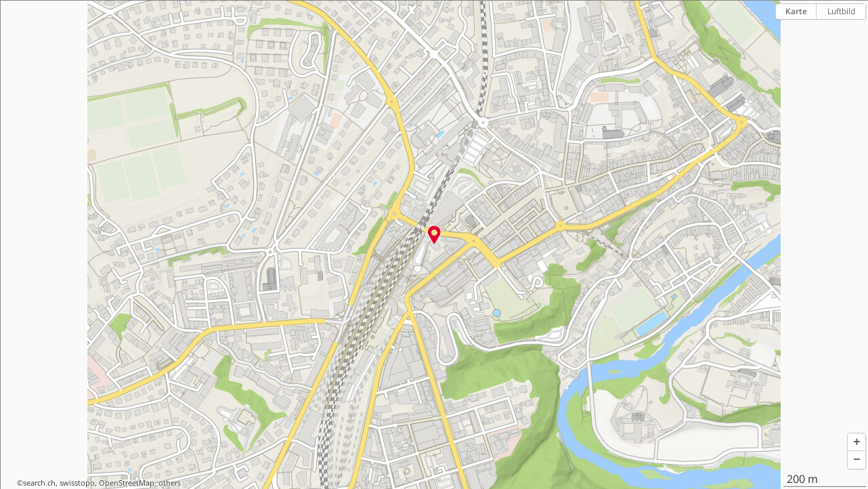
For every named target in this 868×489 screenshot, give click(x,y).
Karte (796, 11)
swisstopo (77, 483)
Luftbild (841, 11)
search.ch (39, 483)
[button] (856, 442)
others (170, 483)
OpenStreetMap (127, 483)
